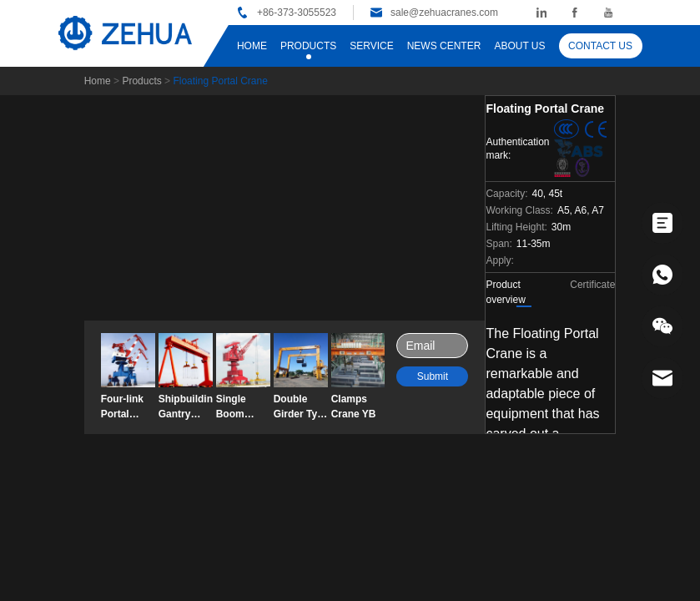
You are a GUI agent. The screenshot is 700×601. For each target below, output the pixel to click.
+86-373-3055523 (297, 13)
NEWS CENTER (444, 46)
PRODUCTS (308, 46)
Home (98, 81)
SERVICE (371, 46)
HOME (252, 46)
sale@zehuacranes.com (444, 13)
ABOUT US (519, 46)
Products (141, 81)
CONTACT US (600, 46)
